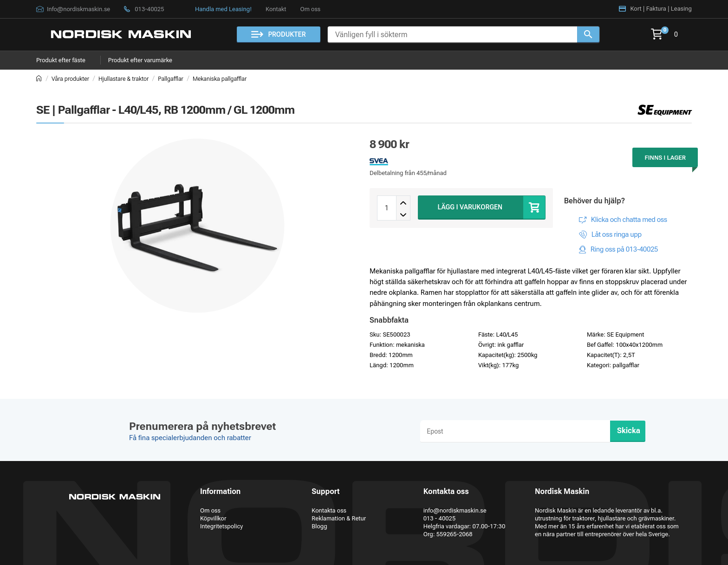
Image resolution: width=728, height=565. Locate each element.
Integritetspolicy (221, 526)
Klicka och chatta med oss (629, 220)
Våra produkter (70, 79)
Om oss (310, 9)
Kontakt (276, 9)
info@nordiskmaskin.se (455, 510)
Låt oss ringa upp (617, 234)
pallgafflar (626, 365)
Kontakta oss (329, 510)
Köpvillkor (213, 518)
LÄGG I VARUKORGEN (470, 207)
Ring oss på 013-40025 (624, 249)
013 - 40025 (440, 518)
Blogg (319, 526)
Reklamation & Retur (339, 518)
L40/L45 (507, 334)
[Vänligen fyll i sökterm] (452, 35)
